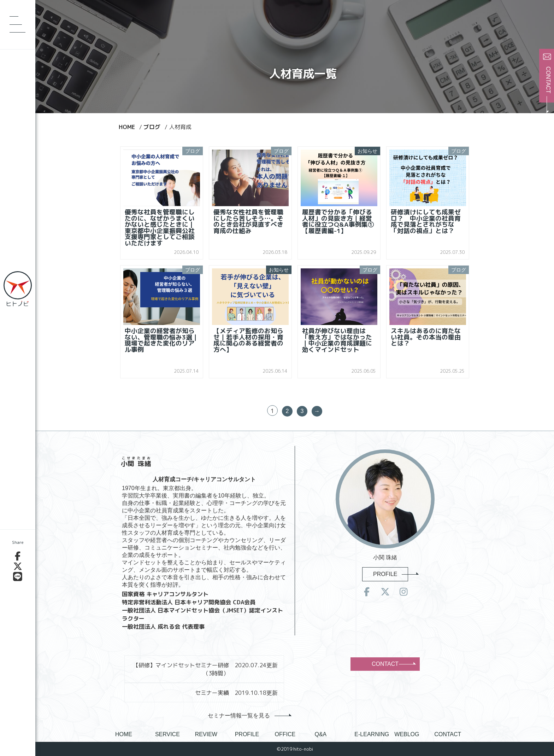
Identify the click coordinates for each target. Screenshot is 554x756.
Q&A (320, 734)
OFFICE (285, 734)
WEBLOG (407, 734)
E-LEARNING (372, 734)
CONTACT (393, 664)
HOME (124, 734)
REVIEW (206, 734)
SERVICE (167, 734)
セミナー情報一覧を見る (248, 716)
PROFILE (391, 574)
